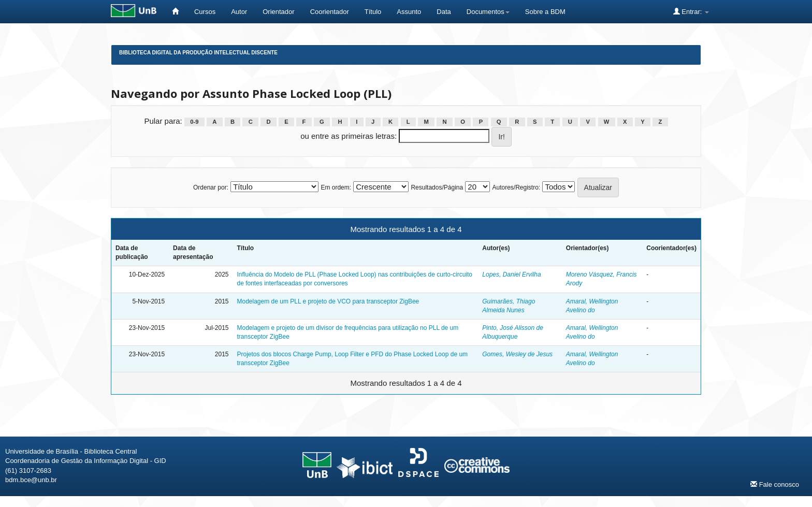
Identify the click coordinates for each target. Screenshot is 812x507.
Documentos (488, 12)
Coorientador (330, 12)
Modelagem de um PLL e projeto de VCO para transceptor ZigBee (328, 301)
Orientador (278, 12)
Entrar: (691, 11)
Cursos (205, 12)
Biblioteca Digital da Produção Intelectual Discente (198, 53)
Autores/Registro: (516, 187)
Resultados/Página (437, 187)
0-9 (194, 122)
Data (444, 12)
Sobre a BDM (545, 12)
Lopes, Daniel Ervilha (511, 274)
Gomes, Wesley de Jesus (517, 354)
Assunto (409, 12)
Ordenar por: (211, 187)
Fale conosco (775, 484)
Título (373, 12)
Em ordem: (336, 187)
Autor (239, 12)
